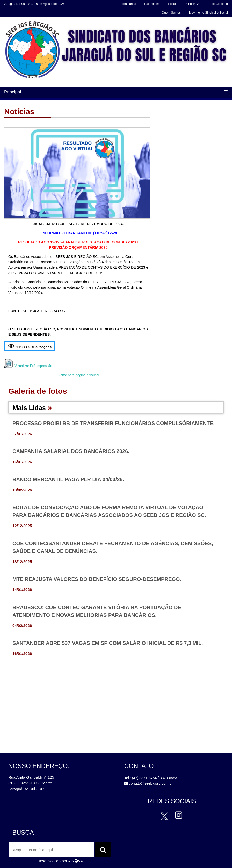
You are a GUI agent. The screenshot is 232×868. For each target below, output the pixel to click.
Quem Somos (171, 13)
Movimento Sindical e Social (208, 13)
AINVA (75, 861)
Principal (13, 92)
